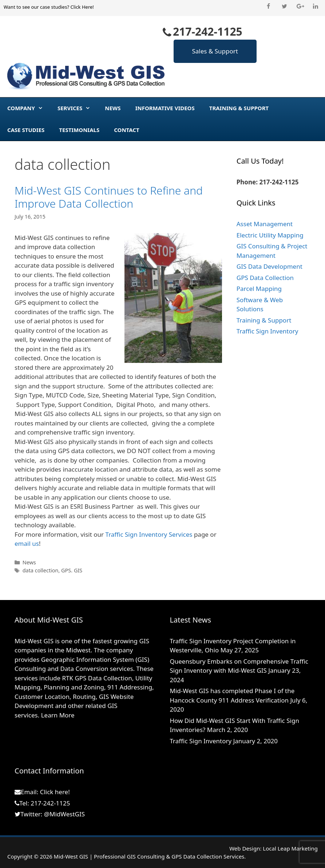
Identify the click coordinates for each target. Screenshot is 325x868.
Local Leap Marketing (290, 848)
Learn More (58, 715)
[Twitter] (284, 7)
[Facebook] (268, 7)
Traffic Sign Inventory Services (149, 534)
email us (27, 543)
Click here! (55, 792)
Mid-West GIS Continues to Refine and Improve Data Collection (109, 197)
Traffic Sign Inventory (267, 331)
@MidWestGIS (64, 814)
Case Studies (26, 130)
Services (78, 108)
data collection (41, 570)
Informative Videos (165, 108)
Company (29, 108)
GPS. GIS (72, 570)
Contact (126, 130)
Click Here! (82, 7)
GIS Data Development (269, 266)
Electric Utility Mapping (270, 235)
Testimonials (79, 130)
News (113, 108)
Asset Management (265, 224)
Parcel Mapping (259, 289)
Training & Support (239, 108)
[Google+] (300, 7)
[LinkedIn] (316, 7)
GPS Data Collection (265, 278)
